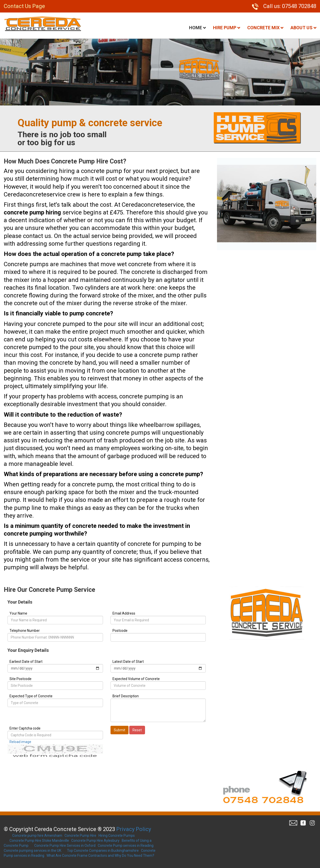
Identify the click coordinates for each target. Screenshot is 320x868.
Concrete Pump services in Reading (126, 846)
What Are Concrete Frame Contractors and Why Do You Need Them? (100, 856)
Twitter (312, 823)
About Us (304, 28)
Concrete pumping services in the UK (32, 851)
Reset (137, 730)
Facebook (303, 823)
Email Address (124, 613)
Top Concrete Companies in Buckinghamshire (103, 851)
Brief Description (126, 696)
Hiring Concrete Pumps (117, 836)
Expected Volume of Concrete (136, 679)
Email (293, 823)
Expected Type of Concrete (31, 696)
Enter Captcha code (25, 728)
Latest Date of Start (128, 662)
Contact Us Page (24, 6)
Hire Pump (227, 28)
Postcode (120, 631)
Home (198, 28)
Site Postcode (20, 679)
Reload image (20, 742)
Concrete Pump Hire (80, 836)
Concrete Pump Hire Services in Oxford (65, 846)
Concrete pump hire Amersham (37, 836)
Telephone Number (25, 631)
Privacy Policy (134, 829)
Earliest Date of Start (26, 662)
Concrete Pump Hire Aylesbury (95, 841)
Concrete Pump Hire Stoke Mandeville (39, 841)
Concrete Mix (265, 28)
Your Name (18, 613)
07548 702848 (299, 6)
